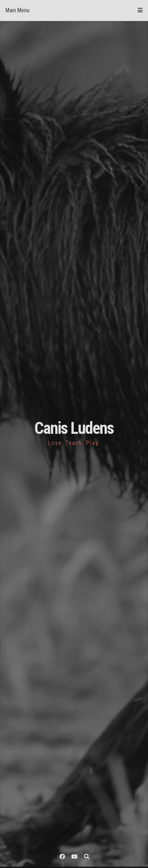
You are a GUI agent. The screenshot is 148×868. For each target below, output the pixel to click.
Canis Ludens (74, 428)
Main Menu (74, 10)
